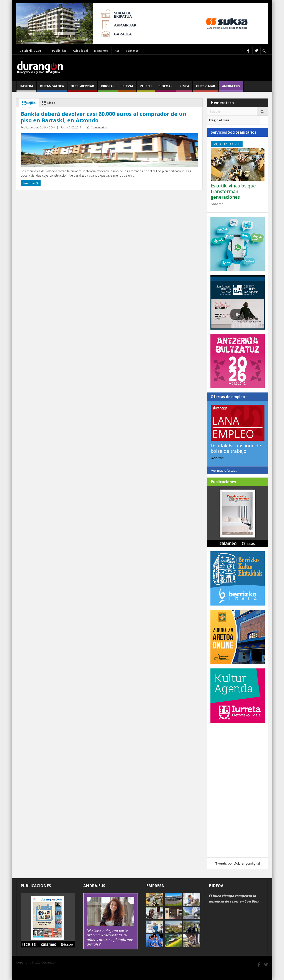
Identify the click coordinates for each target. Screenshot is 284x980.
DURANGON (47, 203)
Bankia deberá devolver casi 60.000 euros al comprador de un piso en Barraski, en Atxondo (62, 179)
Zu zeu (146, 88)
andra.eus (231, 88)
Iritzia (127, 88)
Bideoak (166, 88)
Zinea (184, 88)
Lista (48, 103)
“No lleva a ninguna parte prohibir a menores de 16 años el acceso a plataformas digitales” (110, 937)
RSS (117, 51)
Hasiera (26, 88)
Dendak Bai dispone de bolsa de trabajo (236, 448)
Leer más (30, 211)
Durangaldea (52, 88)
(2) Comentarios (67, 203)
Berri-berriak (82, 88)
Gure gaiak (206, 88)
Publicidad (59, 51)
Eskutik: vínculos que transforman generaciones (233, 191)
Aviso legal (80, 51)
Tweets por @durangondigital (238, 863)
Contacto (132, 51)
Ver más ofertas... (224, 470)
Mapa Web (101, 51)
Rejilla (28, 103)
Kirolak (108, 88)
